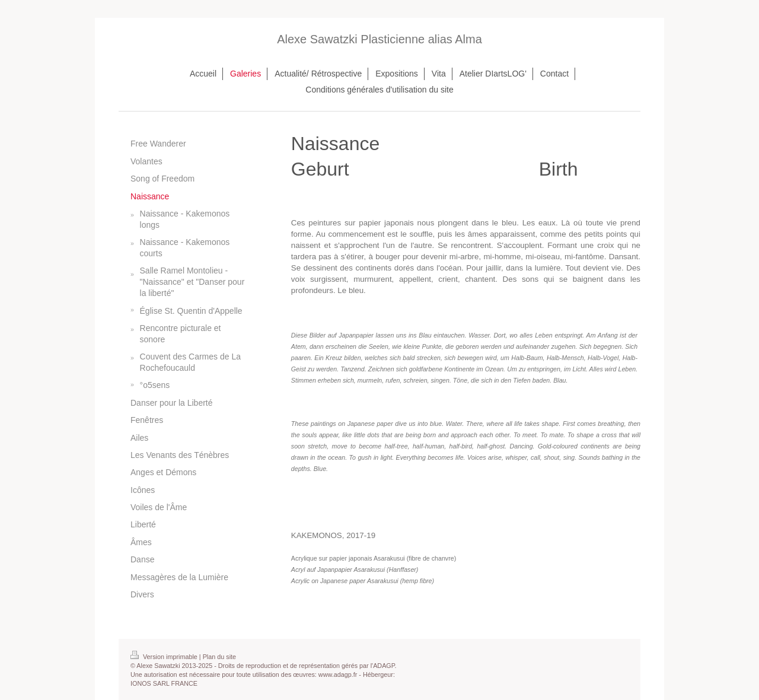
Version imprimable (165, 657)
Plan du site (219, 657)
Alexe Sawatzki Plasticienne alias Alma (379, 39)
